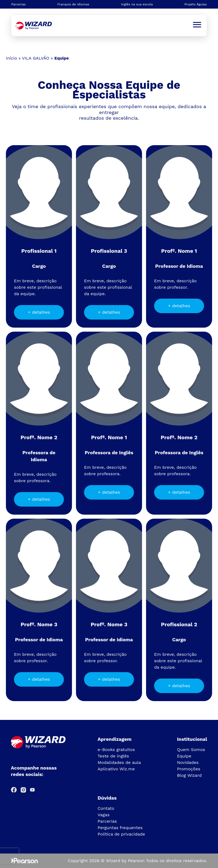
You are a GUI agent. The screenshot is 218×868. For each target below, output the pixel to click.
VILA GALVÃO (36, 58)
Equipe (184, 756)
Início (12, 58)
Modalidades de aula (119, 762)
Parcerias (19, 4)
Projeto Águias (196, 4)
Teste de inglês (113, 756)
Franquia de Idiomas (73, 4)
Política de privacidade (121, 834)
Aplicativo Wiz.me (116, 769)
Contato (106, 808)
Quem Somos (191, 750)
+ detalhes (39, 312)
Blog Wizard (189, 775)
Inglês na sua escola (137, 4)
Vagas (104, 815)
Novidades (188, 762)
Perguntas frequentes (120, 828)
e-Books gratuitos (116, 750)
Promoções (189, 769)
